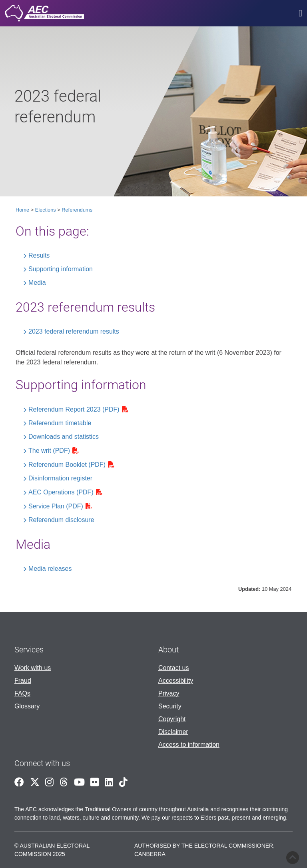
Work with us (33, 668)
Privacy (169, 693)
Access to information (189, 745)
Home (22, 210)
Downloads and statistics (64, 437)
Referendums (77, 210)
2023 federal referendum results (74, 331)
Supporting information (61, 269)
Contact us (173, 668)
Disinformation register (60, 478)
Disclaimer (173, 732)
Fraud (23, 681)
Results (39, 255)
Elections (46, 210)
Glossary (27, 706)
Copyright (172, 719)
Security (170, 706)
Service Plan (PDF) (56, 506)
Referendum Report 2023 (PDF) (74, 409)
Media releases (50, 569)
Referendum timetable (60, 423)
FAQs (22, 693)
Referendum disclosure (61, 520)
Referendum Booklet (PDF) (67, 465)
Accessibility (176, 681)
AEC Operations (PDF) (61, 492)
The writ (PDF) (49, 451)
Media (37, 283)
